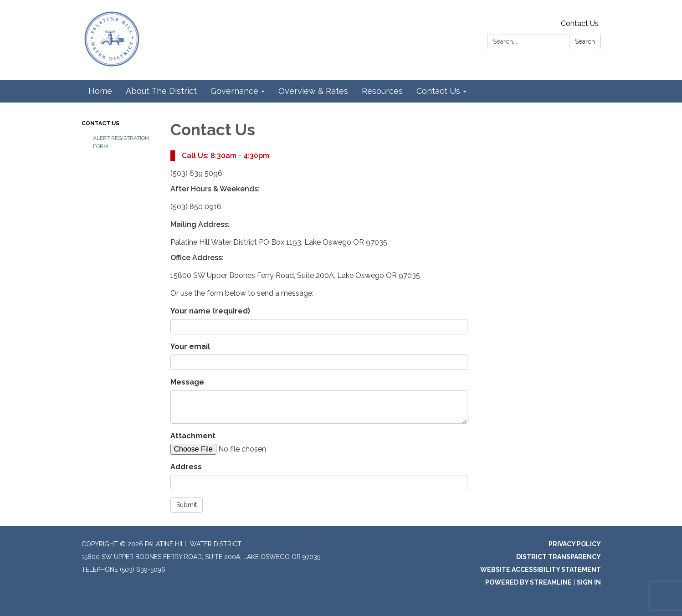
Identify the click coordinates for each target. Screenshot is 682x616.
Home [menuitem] (100, 91)
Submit (187, 505)
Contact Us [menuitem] (438, 91)
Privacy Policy (575, 544)
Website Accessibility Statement (541, 570)
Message (187, 382)
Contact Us (580, 23)
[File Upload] (248, 449)
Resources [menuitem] (382, 91)
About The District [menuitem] (161, 91)
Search (585, 41)
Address (186, 467)
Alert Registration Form (121, 142)
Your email (190, 346)
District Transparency (559, 557)
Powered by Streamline (528, 582)
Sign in (589, 582)
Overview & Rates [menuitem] (313, 91)
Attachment (193, 436)
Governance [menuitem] (234, 91)
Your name (210, 311)
